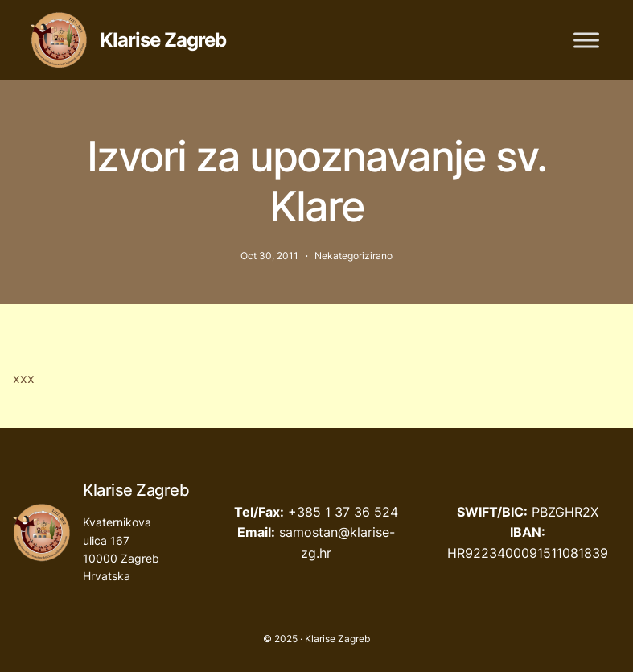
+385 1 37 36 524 (343, 512)
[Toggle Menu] (586, 40)
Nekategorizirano (353, 256)
